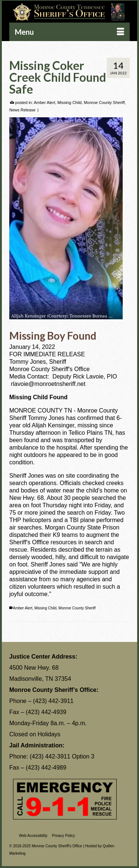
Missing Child (69, 102)
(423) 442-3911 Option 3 (62, 756)
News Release (22, 110)
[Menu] (69, 32)
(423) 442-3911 (53, 701)
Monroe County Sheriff (104, 102)
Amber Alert (44, 102)
